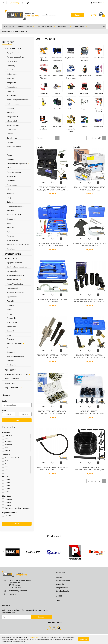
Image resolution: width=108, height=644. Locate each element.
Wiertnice (10, 228)
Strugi (9, 198)
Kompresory (12, 83)
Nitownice (11, 108)
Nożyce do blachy (13, 104)
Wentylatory (11, 249)
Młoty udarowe (12, 117)
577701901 (13, 594)
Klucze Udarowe (14, 280)
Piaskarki (10, 159)
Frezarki (11, 70)
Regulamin (60, 584)
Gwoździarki (11, 78)
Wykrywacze (11, 232)
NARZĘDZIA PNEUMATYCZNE (17, 374)
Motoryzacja (65, 26)
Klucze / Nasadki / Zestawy (18, 284)
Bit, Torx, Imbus (12, 271)
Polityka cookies (62, 588)
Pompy (11, 155)
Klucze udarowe (14, 87)
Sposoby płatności (62, 591)
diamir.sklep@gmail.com (18, 591)
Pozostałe (11, 236)
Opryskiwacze (12, 138)
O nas (58, 601)
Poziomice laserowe (14, 172)
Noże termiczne (12, 240)
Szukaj (17, 420)
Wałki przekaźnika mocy (16, 356)
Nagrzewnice (13, 95)
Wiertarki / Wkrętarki (15, 215)
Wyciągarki (11, 219)
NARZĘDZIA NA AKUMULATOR (18, 245)
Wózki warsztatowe (14, 348)
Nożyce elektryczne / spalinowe (18, 100)
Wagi (9, 223)
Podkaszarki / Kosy (14, 147)
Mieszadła (11, 112)
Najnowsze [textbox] (41, 138)
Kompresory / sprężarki (15, 275)
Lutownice (11, 91)
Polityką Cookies (34, 637)
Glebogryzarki (12, 74)
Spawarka (11, 193)
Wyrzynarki (11, 211)
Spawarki (10, 331)
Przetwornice (12, 365)
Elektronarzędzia (26, 26)
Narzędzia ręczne (46, 26)
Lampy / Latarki (13, 288)
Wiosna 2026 (9, 26)
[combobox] (48, 138)
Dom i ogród (81, 26)
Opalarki (10, 134)
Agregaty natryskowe (15, 53)
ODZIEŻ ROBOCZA (13, 379)
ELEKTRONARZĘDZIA (14, 49)
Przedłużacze (12, 185)
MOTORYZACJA (12, 258)
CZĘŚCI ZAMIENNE (13, 388)
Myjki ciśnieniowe (13, 125)
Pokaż (17, 524)
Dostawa (59, 577)
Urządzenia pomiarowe (15, 206)
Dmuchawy (11, 66)
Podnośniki (11, 305)
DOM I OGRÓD (11, 370)
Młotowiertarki (12, 121)
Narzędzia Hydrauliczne (15, 292)
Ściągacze (12, 339)
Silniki (9, 189)
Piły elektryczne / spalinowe (18, 164)
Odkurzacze (11, 129)
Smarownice (11, 327)
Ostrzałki (11, 142)
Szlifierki (11, 202)
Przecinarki (11, 181)
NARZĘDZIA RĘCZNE (14, 254)
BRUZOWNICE (12, 61)
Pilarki (10, 168)
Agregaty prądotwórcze (15, 57)
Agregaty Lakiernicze (14, 263)
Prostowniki (11, 176)
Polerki (9, 151)
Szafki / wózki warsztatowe (17, 267)
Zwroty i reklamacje (63, 581)
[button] (60, 573)
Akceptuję (83, 639)
